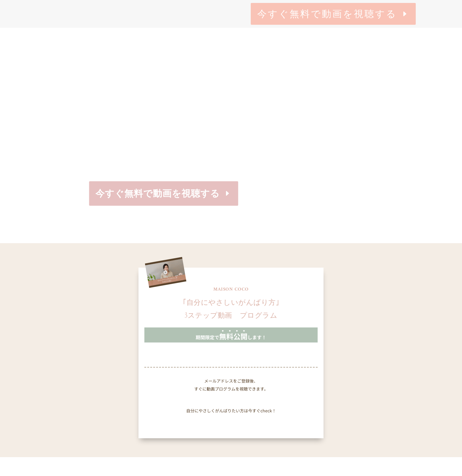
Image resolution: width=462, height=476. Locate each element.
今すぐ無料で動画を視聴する (327, 14)
